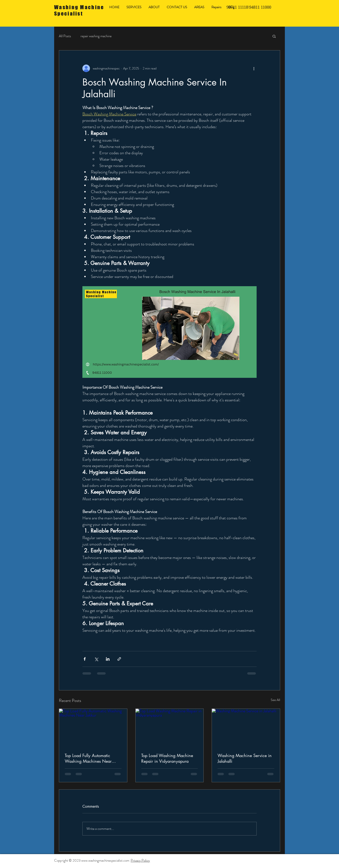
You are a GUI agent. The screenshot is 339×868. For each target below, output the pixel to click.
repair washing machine (96, 36)
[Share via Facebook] (85, 659)
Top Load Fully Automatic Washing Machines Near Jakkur (88, 758)
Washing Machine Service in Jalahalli (245, 758)
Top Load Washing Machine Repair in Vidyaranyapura (167, 758)
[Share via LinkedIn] (108, 659)
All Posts (65, 36)
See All (275, 700)
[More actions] (254, 68)
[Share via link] (119, 659)
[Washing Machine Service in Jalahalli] (246, 728)
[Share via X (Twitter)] (96, 659)
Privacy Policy (140, 860)
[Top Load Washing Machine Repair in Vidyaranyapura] (170, 728)
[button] (274, 36)
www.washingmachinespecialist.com (105, 860)
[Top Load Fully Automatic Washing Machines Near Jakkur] (93, 728)
